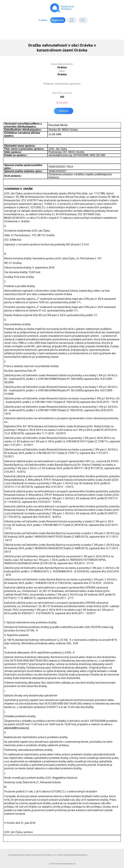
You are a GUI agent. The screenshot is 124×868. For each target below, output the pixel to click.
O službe (43, 20)
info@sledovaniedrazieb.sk (75, 855)
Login (72, 21)
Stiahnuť (64, 111)
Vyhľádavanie (83, 21)
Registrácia (58, 20)
